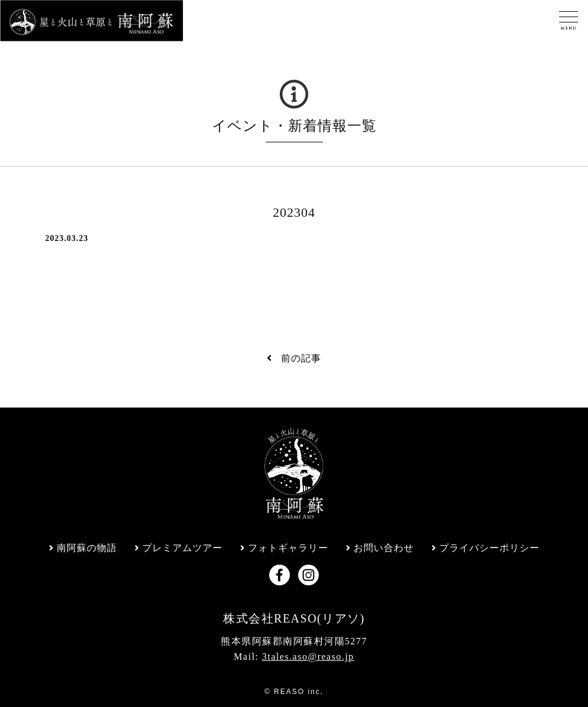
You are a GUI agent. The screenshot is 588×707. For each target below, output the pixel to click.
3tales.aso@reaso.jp (308, 656)
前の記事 (294, 358)
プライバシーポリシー (489, 548)
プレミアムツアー (182, 548)
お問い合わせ (384, 548)
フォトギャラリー (288, 548)
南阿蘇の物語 (87, 548)
